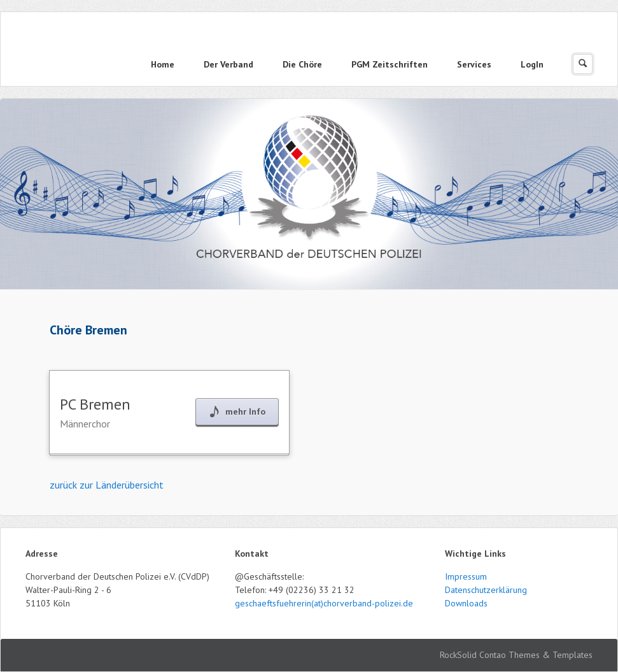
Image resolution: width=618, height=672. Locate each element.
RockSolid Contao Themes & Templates (516, 655)
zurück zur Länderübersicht (107, 485)
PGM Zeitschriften (390, 64)
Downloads (466, 603)
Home (163, 64)
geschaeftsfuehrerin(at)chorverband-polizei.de (324, 603)
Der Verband (228, 64)
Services (474, 64)
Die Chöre (302, 64)
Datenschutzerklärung (486, 590)
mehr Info (245, 411)
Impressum (466, 576)
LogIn (532, 64)
